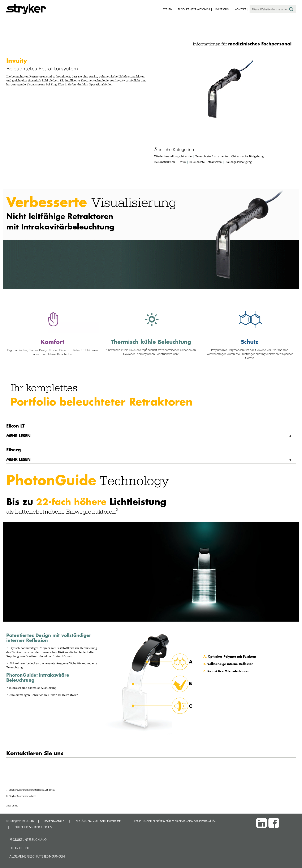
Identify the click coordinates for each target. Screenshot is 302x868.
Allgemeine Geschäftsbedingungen (37, 856)
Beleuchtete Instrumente (212, 156)
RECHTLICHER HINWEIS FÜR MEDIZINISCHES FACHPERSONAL (175, 821)
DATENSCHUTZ (54, 821)
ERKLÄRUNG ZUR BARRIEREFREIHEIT (99, 821)
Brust (182, 162)
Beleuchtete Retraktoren (205, 162)
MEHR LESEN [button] (18, 436)
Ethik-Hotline (19, 848)
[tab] (151, 436)
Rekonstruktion (165, 162)
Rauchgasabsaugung (238, 162)
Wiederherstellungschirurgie (173, 156)
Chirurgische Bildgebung (247, 156)
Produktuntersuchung (28, 840)
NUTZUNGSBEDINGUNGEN (33, 827)
